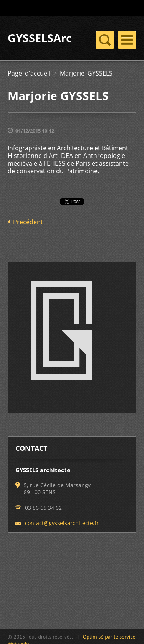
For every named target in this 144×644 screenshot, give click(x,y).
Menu (127, 40)
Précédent (28, 222)
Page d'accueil (29, 73)
